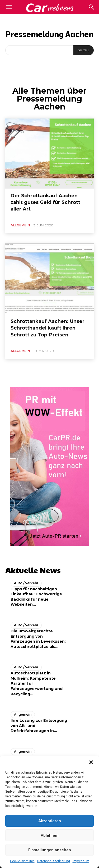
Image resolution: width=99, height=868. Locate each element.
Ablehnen (50, 835)
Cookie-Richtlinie (22, 861)
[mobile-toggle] (9, 7)
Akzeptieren (50, 821)
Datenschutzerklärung (54, 861)
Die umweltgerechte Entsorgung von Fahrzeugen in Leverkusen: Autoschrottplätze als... (38, 639)
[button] (91, 762)
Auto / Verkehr (26, 583)
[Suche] (84, 50)
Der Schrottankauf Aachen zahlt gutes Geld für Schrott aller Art (45, 202)
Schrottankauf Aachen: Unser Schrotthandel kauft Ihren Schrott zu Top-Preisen (48, 328)
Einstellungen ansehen (50, 850)
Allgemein (20, 225)
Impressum (81, 861)
